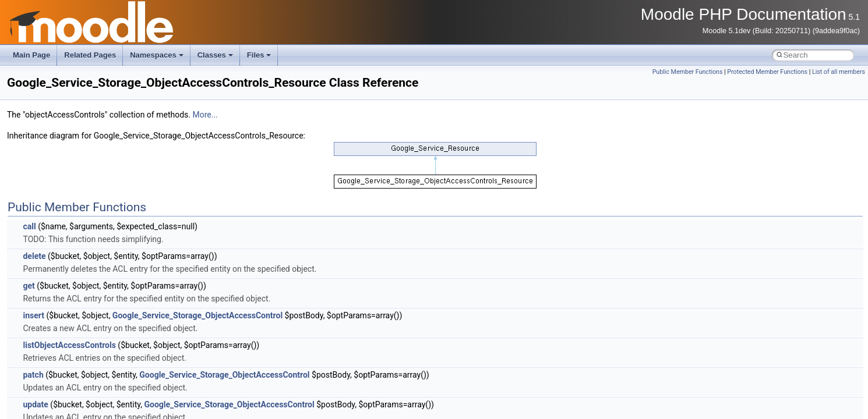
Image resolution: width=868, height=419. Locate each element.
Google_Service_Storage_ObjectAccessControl (197, 315)
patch (33, 375)
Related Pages (90, 55)
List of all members (839, 72)
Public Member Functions (688, 72)
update (35, 404)
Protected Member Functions (767, 72)
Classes (215, 55)
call (29, 226)
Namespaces (157, 55)
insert (33, 315)
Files (259, 55)
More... (205, 115)
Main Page (31, 55)
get (29, 286)
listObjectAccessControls (69, 345)
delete (34, 256)
